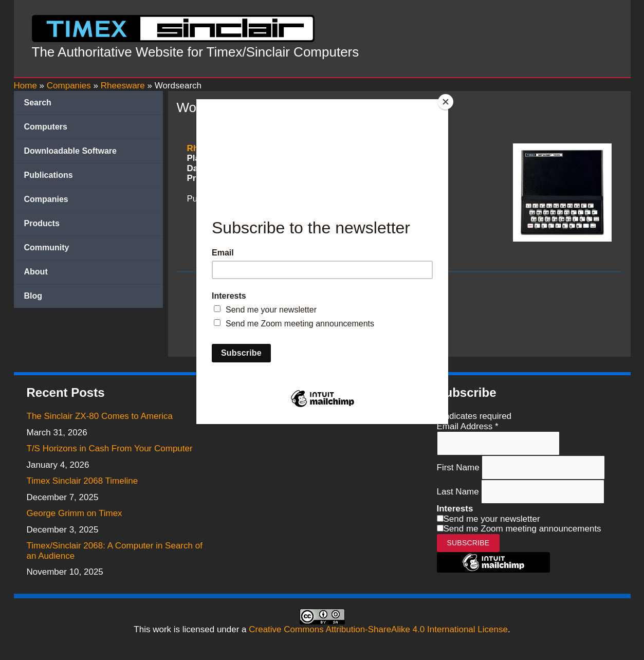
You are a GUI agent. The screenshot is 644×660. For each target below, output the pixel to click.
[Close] (446, 102)
